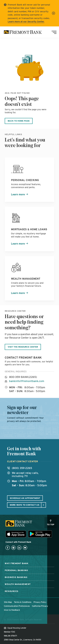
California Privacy (40, 606)
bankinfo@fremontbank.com (27, 381)
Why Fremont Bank (17, 563)
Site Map (8, 602)
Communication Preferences (17, 606)
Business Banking (16, 577)
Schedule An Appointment (25, 498)
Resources (12, 591)
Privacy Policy (40, 602)
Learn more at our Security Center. (26, 22)
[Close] (53, 13)
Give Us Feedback (12, 610)
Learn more (18, 194)
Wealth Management (18, 584)
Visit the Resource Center (23, 347)
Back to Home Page (19, 121)
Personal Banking (16, 570)
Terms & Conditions (23, 602)
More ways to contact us (25, 505)
